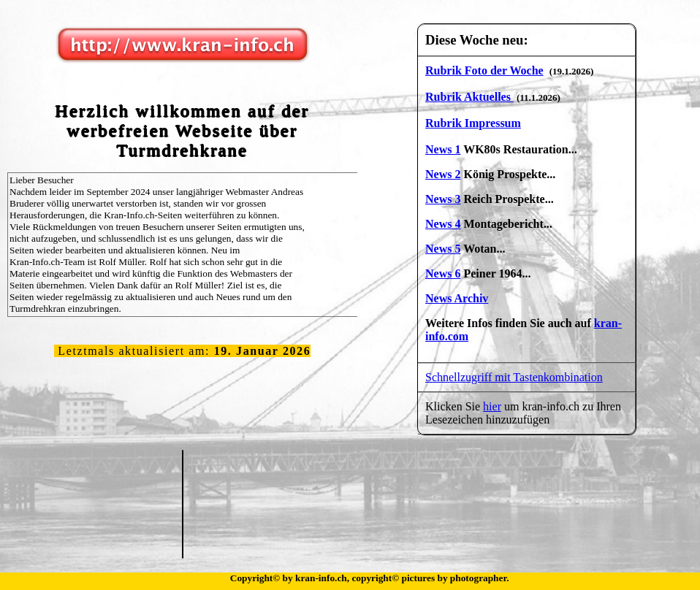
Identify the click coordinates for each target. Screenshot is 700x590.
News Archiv (457, 298)
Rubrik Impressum (473, 123)
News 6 (443, 273)
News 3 (443, 199)
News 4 (443, 224)
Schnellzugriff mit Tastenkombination (514, 377)
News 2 (443, 174)
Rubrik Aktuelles (469, 97)
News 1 (443, 149)
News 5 (443, 249)
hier (492, 406)
